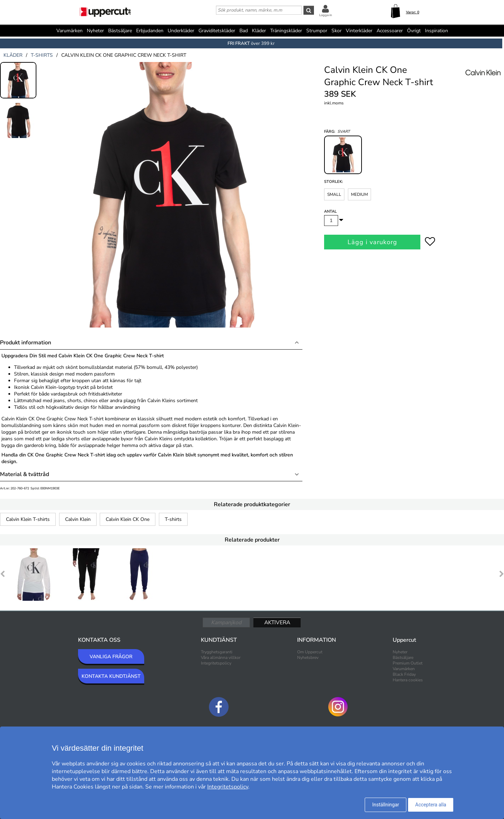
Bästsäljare (120, 31)
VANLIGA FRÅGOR (111, 657)
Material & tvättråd (24, 474)
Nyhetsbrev (308, 658)
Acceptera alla (431, 805)
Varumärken (69, 31)
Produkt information (26, 343)
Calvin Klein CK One (128, 519)
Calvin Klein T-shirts (28, 519)
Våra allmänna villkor (221, 658)
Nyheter (95, 31)
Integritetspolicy (216, 663)
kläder (13, 55)
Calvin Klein (78, 519)
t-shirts (42, 55)
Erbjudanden (150, 31)
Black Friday (404, 674)
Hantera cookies (408, 680)
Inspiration (436, 31)
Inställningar (386, 805)
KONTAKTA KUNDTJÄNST (111, 676)
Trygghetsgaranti (217, 652)
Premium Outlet (408, 663)
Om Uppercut (310, 652)
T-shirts (173, 519)
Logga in (325, 15)
